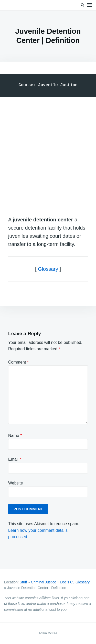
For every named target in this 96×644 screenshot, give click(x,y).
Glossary (48, 269)
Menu (89, 5)
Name (15, 436)
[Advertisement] (48, 151)
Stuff (23, 582)
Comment (18, 362)
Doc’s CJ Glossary (75, 582)
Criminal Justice (44, 582)
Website (16, 483)
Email (15, 459)
